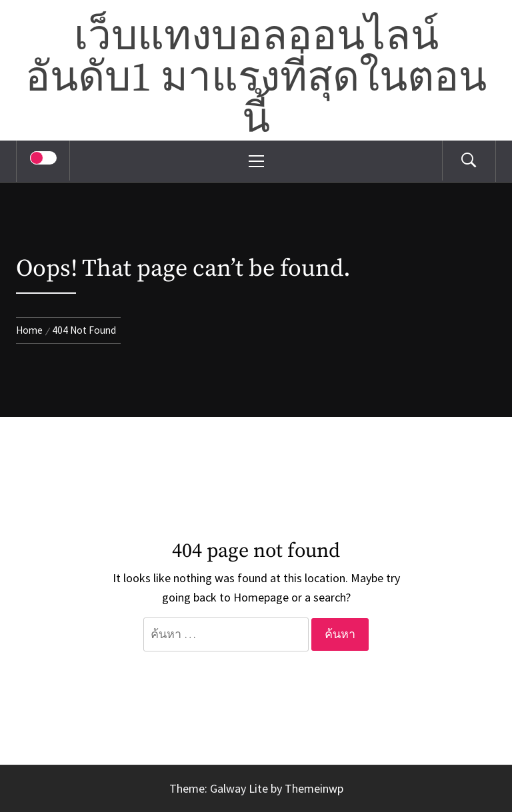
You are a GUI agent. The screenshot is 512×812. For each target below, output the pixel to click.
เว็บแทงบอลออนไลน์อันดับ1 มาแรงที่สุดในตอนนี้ (256, 79)
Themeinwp (314, 788)
